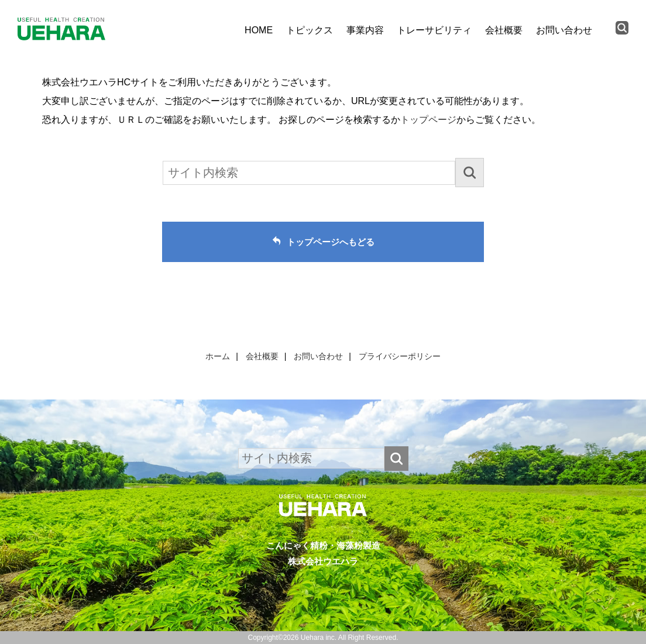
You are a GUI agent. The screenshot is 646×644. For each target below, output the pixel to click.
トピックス (310, 30)
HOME (259, 30)
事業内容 (365, 30)
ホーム (218, 356)
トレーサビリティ (434, 30)
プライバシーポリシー (400, 356)
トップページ (428, 120)
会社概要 (504, 30)
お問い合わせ (564, 30)
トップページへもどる (331, 242)
